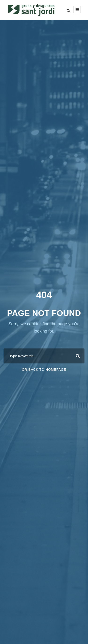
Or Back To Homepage (44, 370)
